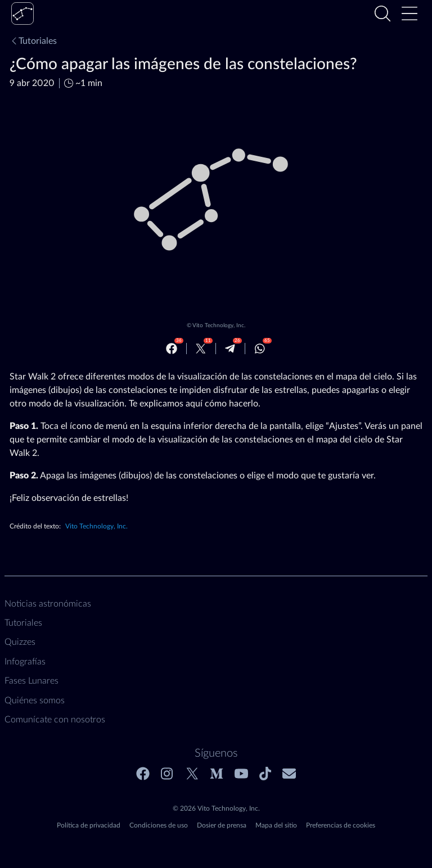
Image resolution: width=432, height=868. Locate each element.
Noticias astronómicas (48, 604)
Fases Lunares (31, 681)
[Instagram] (168, 774)
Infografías (25, 662)
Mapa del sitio (276, 825)
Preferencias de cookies (341, 825)
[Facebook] (172, 349)
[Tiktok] (265, 774)
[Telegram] (230, 349)
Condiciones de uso (159, 825)
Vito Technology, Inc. (219, 325)
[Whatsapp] (260, 349)
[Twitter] (201, 349)
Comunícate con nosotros (55, 720)
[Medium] (217, 774)
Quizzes (20, 642)
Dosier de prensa (222, 825)
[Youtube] (241, 774)
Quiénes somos (35, 700)
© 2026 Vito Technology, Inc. (216, 808)
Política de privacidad (89, 825)
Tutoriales (33, 41)
